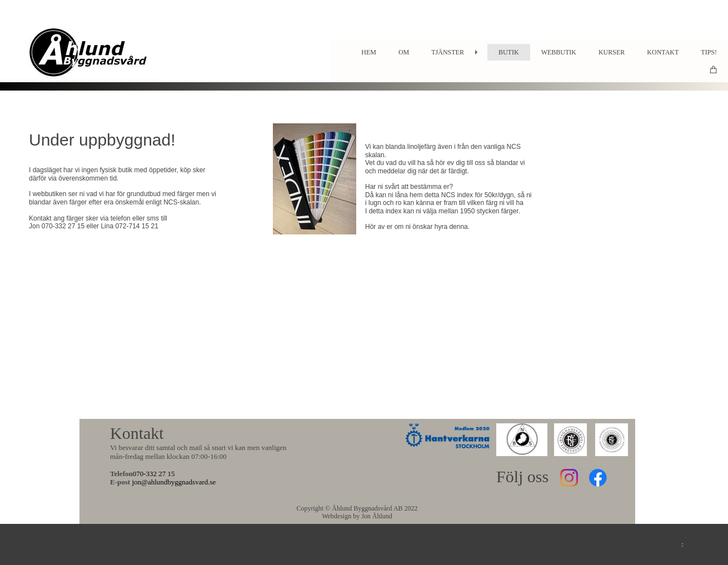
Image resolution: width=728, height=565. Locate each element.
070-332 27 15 (154, 474)
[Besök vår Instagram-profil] (569, 478)
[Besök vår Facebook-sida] (598, 478)
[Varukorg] (714, 69)
